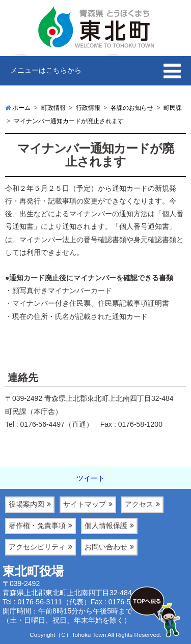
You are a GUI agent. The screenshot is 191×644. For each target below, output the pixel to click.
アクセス (139, 504)
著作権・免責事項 (37, 525)
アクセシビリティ (37, 547)
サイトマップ (85, 504)
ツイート (91, 478)
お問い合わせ (106, 547)
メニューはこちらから (46, 70)
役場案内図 (26, 504)
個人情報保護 (106, 525)
